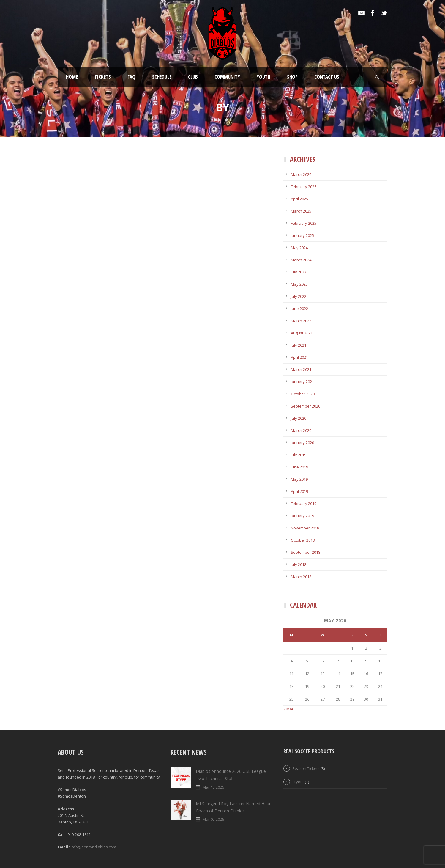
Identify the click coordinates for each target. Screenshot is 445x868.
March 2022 (301, 321)
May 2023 (299, 284)
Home (72, 77)
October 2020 (303, 394)
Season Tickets (306, 768)
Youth (263, 77)
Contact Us (327, 77)
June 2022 (299, 309)
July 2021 (299, 345)
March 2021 (301, 369)
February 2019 (304, 504)
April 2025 (299, 199)
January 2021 (302, 382)
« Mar (288, 709)
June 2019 (299, 467)
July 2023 (299, 272)
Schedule (162, 77)
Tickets (103, 77)
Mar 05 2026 (213, 819)
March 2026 (301, 174)
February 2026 (304, 187)
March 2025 (301, 211)
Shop (292, 77)
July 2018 (299, 564)
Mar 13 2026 (213, 787)
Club (193, 77)
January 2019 (302, 516)
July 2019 (299, 455)
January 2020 (302, 443)
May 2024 (299, 248)
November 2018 (305, 528)
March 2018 (301, 577)
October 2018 (303, 540)
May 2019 (299, 479)
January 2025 (302, 235)
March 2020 (301, 430)
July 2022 (299, 296)
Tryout (298, 782)
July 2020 (299, 418)
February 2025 (304, 223)
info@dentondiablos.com (93, 847)
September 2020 (306, 406)
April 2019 (299, 491)
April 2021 (299, 357)
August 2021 (302, 333)
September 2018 (306, 552)
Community (227, 77)
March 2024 (301, 260)
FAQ (131, 77)
